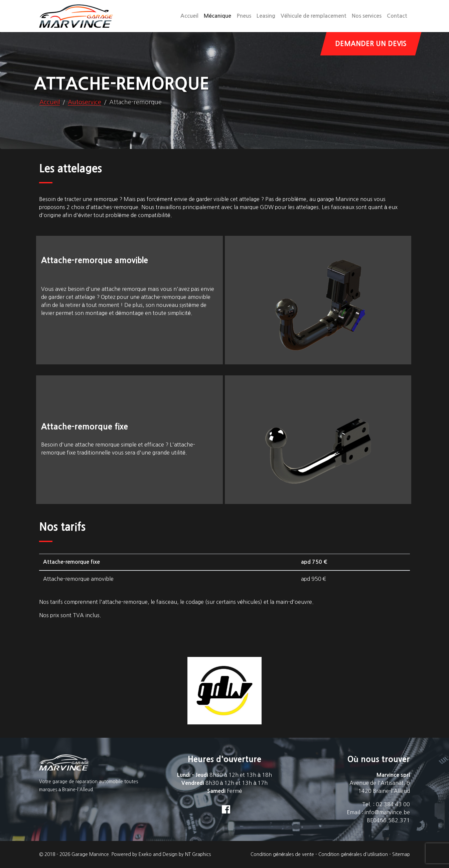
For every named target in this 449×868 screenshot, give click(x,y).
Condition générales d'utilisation (353, 854)
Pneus (244, 16)
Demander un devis (371, 44)
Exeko (145, 854)
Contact (397, 16)
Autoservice (85, 102)
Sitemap (401, 854)
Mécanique (219, 15)
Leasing (266, 16)
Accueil (189, 16)
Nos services (367, 16)
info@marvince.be (387, 812)
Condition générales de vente (282, 854)
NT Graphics (198, 854)
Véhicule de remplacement (314, 16)
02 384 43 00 (393, 804)
